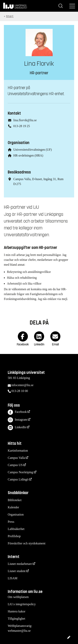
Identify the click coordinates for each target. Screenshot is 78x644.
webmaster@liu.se (19, 631)
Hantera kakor (17, 611)
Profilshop (14, 536)
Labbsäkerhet (16, 529)
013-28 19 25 (22, 126)
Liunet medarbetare (20, 564)
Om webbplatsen (18, 597)
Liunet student (17, 571)
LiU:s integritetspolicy (22, 604)
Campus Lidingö (18, 479)
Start (10, 16)
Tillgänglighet (16, 619)
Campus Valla (16, 458)
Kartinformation (18, 451)
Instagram (17, 420)
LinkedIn (17, 428)
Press (11, 522)
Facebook (17, 412)
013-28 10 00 (20, 391)
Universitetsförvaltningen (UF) (33, 150)
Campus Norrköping (20, 472)
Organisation (16, 514)
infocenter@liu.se (22, 385)
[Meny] (72, 6)
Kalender (13, 507)
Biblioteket (15, 500)
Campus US (15, 465)
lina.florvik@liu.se (25, 120)
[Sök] (61, 6)
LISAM (13, 578)
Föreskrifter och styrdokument (27, 543)
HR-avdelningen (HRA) (28, 155)
